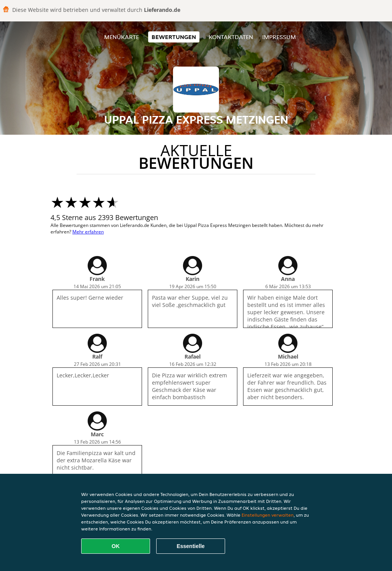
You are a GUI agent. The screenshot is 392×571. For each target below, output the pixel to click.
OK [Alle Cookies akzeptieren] (116, 546)
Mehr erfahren (88, 232)
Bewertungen (174, 37)
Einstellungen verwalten (268, 515)
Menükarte (122, 37)
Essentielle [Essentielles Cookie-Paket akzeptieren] (190, 546)
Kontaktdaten (231, 37)
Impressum (279, 37)
